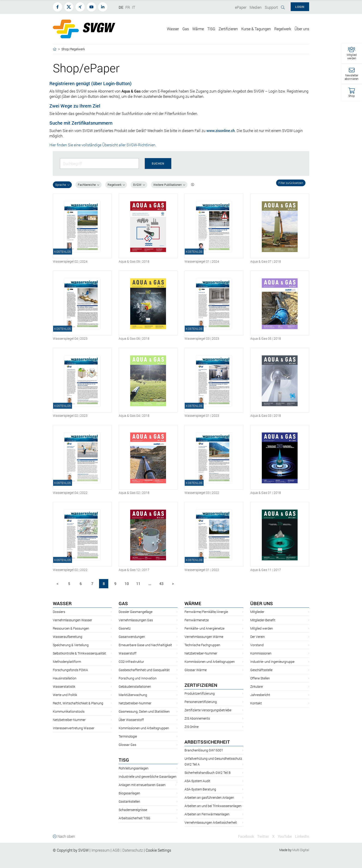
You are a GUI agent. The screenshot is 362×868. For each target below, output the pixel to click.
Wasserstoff (128, 653)
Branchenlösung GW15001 (204, 750)
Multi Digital (301, 850)
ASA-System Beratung (200, 789)
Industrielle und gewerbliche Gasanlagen (148, 776)
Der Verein (258, 637)
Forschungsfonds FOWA (70, 670)
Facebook (246, 836)
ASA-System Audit (197, 781)
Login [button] (300, 7)
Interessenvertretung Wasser (74, 728)
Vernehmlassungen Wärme (204, 637)
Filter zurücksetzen (291, 183)
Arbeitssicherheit (207, 742)
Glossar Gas (127, 745)
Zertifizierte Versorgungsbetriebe (208, 710)
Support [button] (271, 7)
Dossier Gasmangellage (136, 612)
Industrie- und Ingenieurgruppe (272, 662)
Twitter (263, 836)
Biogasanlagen (129, 793)
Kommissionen (261, 653)
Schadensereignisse (133, 810)
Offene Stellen (260, 678)
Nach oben (64, 836)
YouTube (285, 836)
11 (138, 584)
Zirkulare (256, 686)
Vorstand (257, 645)
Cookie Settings (158, 850)
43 (161, 584)
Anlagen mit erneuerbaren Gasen (142, 785)
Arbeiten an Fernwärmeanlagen (207, 814)
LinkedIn (302, 836)
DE (121, 7)
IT (134, 7)
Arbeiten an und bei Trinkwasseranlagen (213, 806)
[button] (352, 53)
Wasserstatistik (64, 686)
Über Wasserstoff (131, 720)
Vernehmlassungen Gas (136, 620)
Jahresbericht (260, 695)
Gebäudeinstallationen (135, 686)
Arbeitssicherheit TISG (134, 818)
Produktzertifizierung (200, 693)
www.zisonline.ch (221, 131)
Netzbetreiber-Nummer (69, 720)
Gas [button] (186, 29)
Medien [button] (256, 7)
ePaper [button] (241, 7)
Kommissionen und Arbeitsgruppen (144, 728)
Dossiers (59, 612)
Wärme (193, 603)
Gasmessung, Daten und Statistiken (144, 711)
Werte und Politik (65, 695)
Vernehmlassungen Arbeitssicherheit (211, 822)
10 (127, 584)
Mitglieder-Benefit (263, 620)
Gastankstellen (129, 801)
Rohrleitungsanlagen (134, 768)
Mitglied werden (262, 628)
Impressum (101, 850)
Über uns (262, 603)
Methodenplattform (67, 662)
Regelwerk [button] (283, 29)
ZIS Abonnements (197, 718)
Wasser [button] (173, 29)
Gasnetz (125, 628)
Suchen (158, 163)
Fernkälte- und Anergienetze (204, 628)
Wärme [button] (198, 29)
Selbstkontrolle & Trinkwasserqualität (79, 653)
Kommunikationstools (69, 711)
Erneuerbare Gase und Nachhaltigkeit (145, 645)
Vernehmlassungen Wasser (72, 620)
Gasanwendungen (132, 637)
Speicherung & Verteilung (71, 645)
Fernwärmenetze (197, 620)
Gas (123, 603)
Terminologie (128, 736)
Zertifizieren (201, 685)
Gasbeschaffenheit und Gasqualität (144, 670)
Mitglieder (257, 612)
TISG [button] (211, 29)
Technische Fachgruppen (202, 645)
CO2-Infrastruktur (131, 662)
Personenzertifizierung (201, 702)
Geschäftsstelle (261, 670)
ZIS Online (192, 727)
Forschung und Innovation (138, 678)
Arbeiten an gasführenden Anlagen (209, 797)
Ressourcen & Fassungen (71, 628)
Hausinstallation (65, 678)
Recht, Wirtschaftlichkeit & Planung (78, 703)
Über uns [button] (302, 29)
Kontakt (256, 703)
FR (128, 7)
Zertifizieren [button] (228, 29)
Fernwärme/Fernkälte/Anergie (206, 612)
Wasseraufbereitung (68, 637)
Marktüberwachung (133, 695)
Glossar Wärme (196, 670)
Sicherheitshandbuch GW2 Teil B (208, 773)
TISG (124, 760)
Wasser (62, 603)
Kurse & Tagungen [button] (256, 29)
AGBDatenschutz (128, 850)
